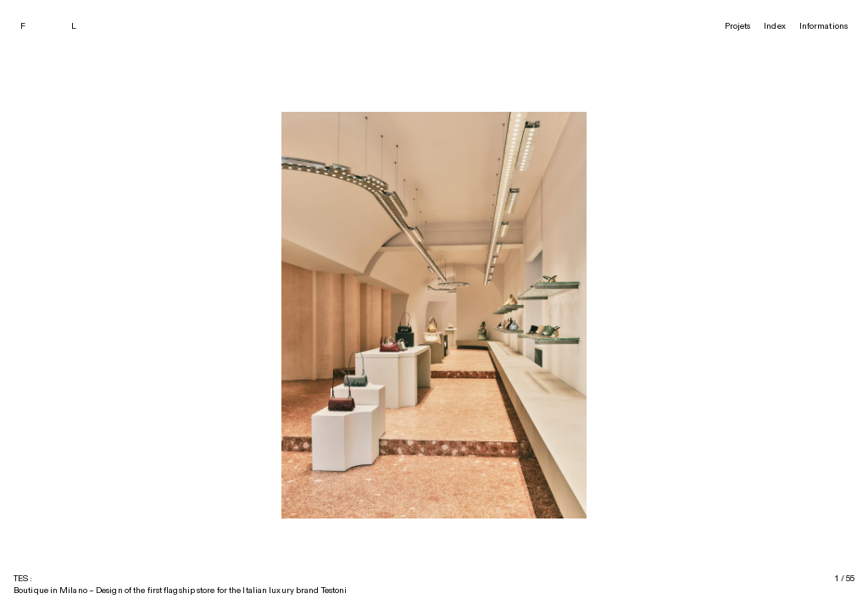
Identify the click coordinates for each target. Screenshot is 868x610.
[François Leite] (58, 26)
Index (775, 26)
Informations (823, 26)
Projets (738, 26)
